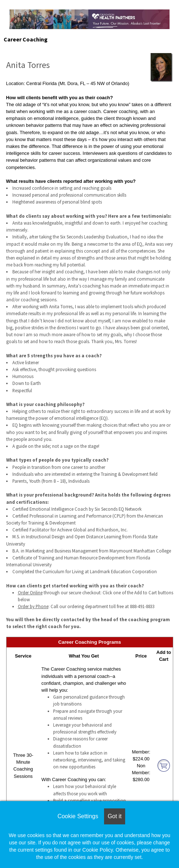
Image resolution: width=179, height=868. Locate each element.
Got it (115, 816)
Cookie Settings (78, 816)
